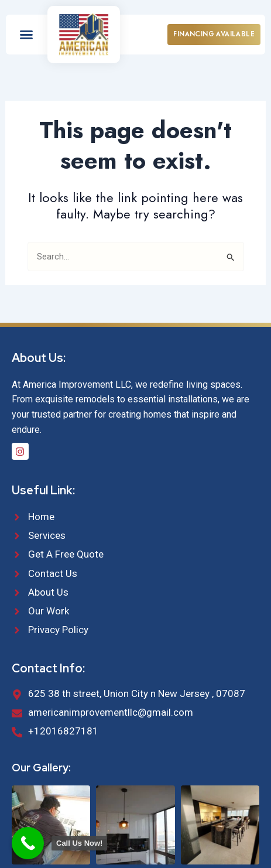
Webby (154, 851)
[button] (26, 35)
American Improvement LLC (133, 839)
